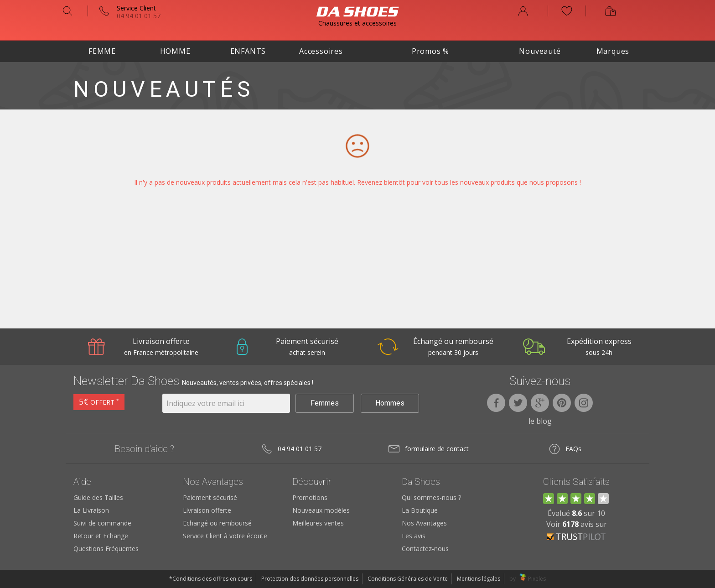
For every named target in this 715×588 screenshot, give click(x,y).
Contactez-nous (425, 549)
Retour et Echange (101, 536)
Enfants (248, 51)
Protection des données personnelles (310, 579)
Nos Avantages (424, 523)
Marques (613, 51)
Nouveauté (540, 51)
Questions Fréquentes (106, 549)
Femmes (325, 403)
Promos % (430, 51)
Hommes (390, 403)
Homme (175, 51)
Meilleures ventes (318, 523)
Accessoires (321, 51)
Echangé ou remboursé (217, 523)
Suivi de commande (102, 523)
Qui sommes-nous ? (431, 497)
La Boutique (420, 510)
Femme (102, 51)
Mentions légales (479, 579)
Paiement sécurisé (210, 497)
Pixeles (537, 579)
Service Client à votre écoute (225, 536)
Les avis (414, 536)
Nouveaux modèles (321, 510)
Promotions (310, 497)
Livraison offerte (207, 510)
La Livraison (91, 510)
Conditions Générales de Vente (408, 579)
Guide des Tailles (98, 497)
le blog (540, 421)
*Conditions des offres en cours (211, 579)
